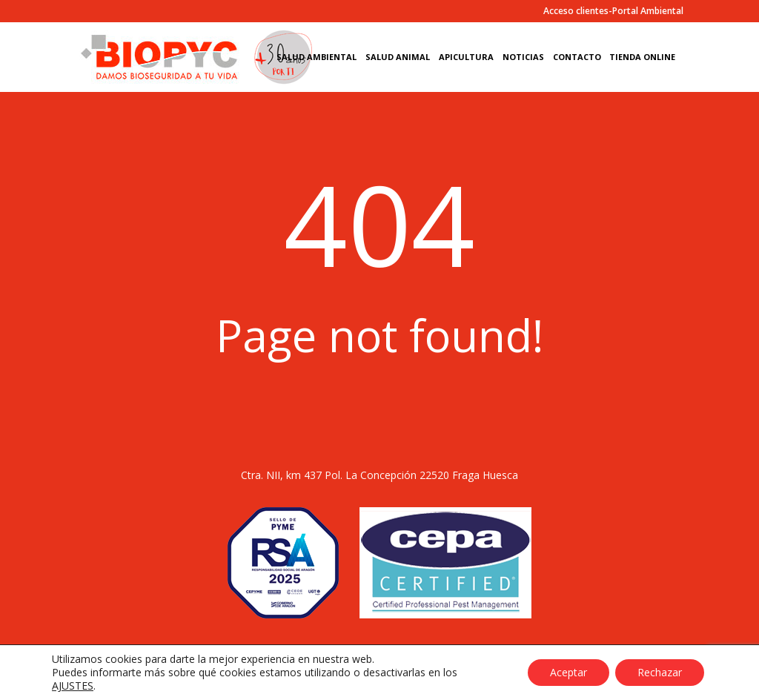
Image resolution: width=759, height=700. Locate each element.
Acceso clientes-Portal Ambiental (613, 12)
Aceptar (569, 672)
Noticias (523, 57)
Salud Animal (398, 57)
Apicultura (466, 57)
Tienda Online (642, 57)
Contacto (577, 57)
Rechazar (660, 672)
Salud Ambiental (316, 57)
